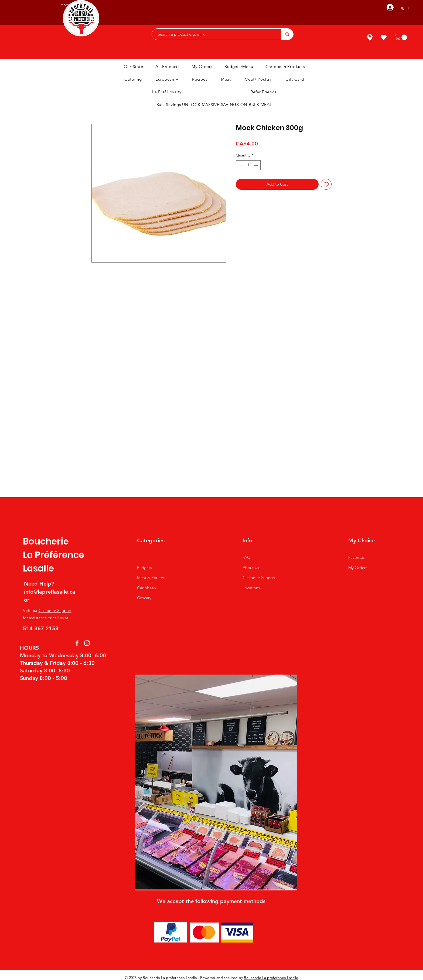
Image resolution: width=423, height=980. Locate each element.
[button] (402, 37)
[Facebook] (77, 643)
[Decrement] (240, 165)
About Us (251, 568)
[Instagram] (87, 643)
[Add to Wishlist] (326, 184)
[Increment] (256, 165)
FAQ (247, 557)
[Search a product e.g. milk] (214, 34)
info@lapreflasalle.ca (50, 592)
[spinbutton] (248, 165)
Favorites (356, 557)
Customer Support (55, 610)
